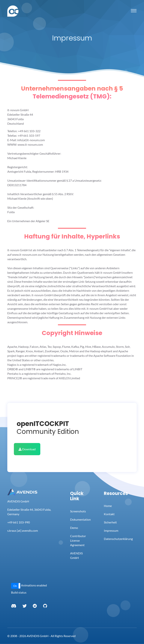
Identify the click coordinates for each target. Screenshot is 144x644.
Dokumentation (80, 519)
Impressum (111, 530)
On (15, 586)
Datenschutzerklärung (118, 539)
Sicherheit (110, 522)
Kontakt (109, 514)
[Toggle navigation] (134, 11)
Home (108, 506)
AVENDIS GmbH (76, 555)
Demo (74, 528)
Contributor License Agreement (78, 540)
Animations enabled (34, 585)
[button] (16, 586)
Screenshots (78, 511)
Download (27, 449)
